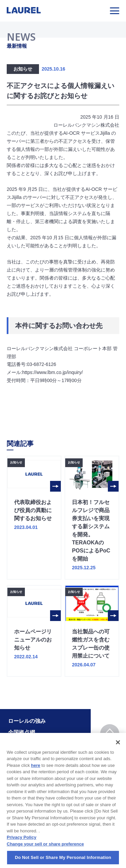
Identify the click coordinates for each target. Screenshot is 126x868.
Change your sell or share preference (45, 852)
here (35, 773)
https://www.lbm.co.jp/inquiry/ (53, 372)
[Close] (118, 750)
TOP (110, 734)
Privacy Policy (22, 845)
